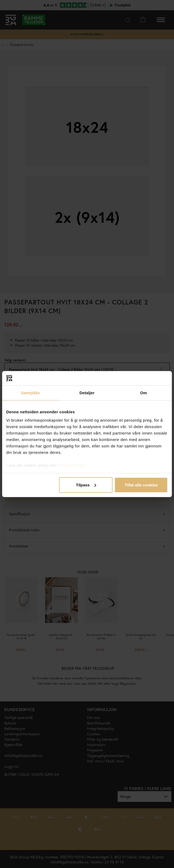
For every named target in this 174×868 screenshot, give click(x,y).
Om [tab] (144, 392)
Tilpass (86, 485)
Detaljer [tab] (87, 392)
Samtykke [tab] (30, 392)
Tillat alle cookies (141, 485)
